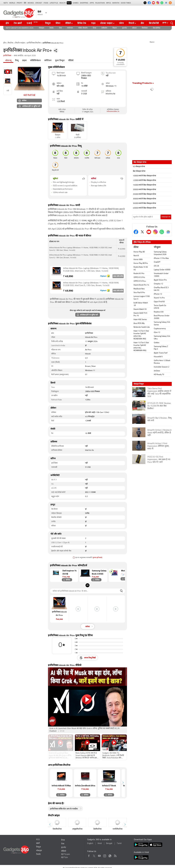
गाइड (93, 23)
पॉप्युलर (157, 247)
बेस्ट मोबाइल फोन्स (139, 171)
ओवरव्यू (8, 61)
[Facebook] (136, 232)
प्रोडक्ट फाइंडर (106, 23)
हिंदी (25, 3)
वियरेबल (145, 28)
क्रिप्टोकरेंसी (154, 23)
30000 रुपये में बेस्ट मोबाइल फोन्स (144, 199)
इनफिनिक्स (7, 56)
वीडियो (68, 23)
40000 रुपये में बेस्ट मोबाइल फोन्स (144, 208)
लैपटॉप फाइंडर (20, 43)
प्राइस (24, 61)
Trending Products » (143, 83)
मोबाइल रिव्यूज (139, 384)
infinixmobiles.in (113, 111)
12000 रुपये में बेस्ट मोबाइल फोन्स (144, 180)
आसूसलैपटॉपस (77, 829)
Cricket (39, 3)
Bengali (109, 843)
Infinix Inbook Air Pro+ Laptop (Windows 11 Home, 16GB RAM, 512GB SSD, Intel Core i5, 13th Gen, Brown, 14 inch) (91, 284)
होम (7, 23)
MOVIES (31, 3)
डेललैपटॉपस (97, 829)
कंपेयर (22, 100)
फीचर (58, 23)
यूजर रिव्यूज (60, 61)
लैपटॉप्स (10, 43)
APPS (92, 3)
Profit (19, 3)
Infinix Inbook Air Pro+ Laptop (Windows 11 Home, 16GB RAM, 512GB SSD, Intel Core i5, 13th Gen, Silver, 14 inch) (91, 270)
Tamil (119, 843)
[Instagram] (155, 232)
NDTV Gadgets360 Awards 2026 (20, 28)
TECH (69, 3)
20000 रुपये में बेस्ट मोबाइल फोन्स (144, 190)
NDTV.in (64, 858)
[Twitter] (142, 232)
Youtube (99, 855)
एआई (33, 23)
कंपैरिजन (48, 61)
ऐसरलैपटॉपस (57, 829)
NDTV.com (66, 854)
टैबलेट (52, 28)
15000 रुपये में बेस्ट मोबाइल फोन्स (144, 185)
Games (76, 3)
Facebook (89, 855)
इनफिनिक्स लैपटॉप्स (34, 43)
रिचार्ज (131, 23)
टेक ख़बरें (18, 23)
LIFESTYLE (54, 3)
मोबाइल (41, 28)
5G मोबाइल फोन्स (139, 167)
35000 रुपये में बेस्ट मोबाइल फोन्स (144, 203)
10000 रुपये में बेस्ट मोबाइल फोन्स (144, 176)
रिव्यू (17, 61)
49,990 (68, 276)
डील (142, 23)
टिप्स (94, 28)
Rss (115, 855)
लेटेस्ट (136, 247)
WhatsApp (110, 855)
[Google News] (168, 232)
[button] (123, 575)
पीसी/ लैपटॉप (83, 28)
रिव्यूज (48, 23)
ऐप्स (60, 28)
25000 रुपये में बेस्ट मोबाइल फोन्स (144, 194)
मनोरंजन (70, 28)
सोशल (134, 28)
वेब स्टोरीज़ (157, 28)
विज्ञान (115, 28)
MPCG (109, 3)
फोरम (121, 23)
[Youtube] (149, 232)
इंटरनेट (125, 28)
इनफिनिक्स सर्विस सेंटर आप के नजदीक (64, 809)
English (90, 843)
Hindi (100, 843)
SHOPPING (84, 3)
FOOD (46, 3)
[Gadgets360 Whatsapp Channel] (162, 232)
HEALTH (62, 3)
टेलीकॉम (104, 28)
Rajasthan (100, 3)
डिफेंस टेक (82, 23)
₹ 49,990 (120, 60)
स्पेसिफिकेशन (35, 61)
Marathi (116, 3)
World (12, 3)
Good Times (126, 3)
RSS (38, 840)
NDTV (6, 3)
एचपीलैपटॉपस (117, 829)
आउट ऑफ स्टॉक (118, 276)
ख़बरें (38, 843)
